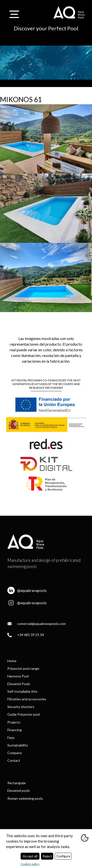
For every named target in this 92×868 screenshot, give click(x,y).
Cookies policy (30, 864)
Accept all (30, 856)
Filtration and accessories (27, 699)
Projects (14, 722)
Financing (15, 730)
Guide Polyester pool (24, 714)
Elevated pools (19, 790)
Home (12, 661)
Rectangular (17, 783)
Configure (63, 856)
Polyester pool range (23, 668)
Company (15, 753)
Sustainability (18, 745)
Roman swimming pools (25, 798)
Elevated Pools (19, 684)
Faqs (11, 737)
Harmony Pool (18, 676)
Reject (47, 856)
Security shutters (21, 707)
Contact (14, 760)
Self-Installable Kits (22, 691)
